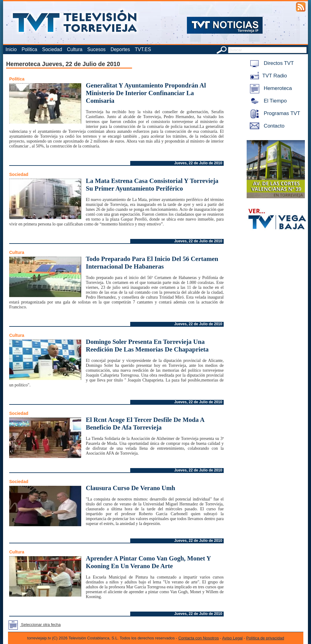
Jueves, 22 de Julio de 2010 (198, 163)
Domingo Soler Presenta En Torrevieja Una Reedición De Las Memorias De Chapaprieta (147, 346)
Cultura (75, 49)
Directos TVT (271, 63)
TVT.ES (143, 49)
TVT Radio (267, 76)
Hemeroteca (270, 88)
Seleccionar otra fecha (33, 625)
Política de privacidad (265, 638)
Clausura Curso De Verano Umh (131, 488)
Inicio (11, 49)
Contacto (266, 126)
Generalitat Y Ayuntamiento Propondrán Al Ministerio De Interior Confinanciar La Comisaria (146, 93)
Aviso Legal (232, 638)
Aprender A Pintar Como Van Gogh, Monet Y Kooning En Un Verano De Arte (148, 562)
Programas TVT (274, 113)
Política (29, 49)
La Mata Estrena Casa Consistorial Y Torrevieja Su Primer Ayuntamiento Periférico (152, 185)
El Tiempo (267, 101)
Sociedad (52, 49)
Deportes (120, 49)
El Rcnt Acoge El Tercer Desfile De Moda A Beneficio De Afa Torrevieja (145, 424)
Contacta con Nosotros (199, 638)
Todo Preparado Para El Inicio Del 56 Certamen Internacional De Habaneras (152, 263)
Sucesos (97, 49)
